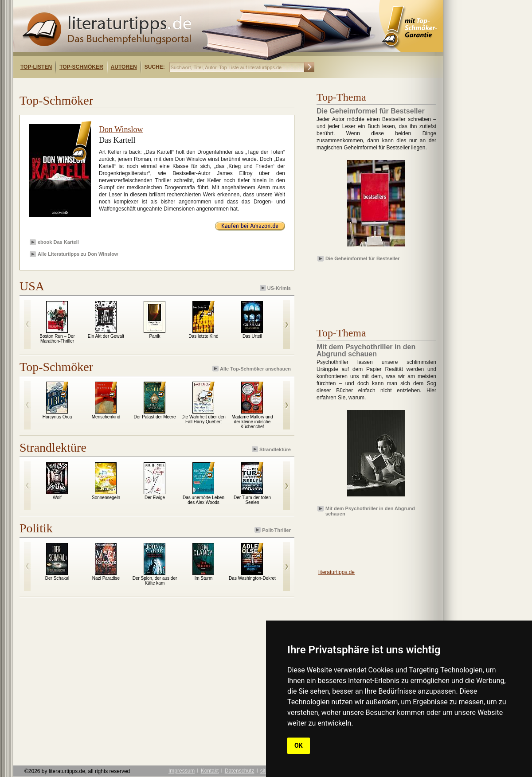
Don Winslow (121, 129)
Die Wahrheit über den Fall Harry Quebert (203, 419)
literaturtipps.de (336, 572)
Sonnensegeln (106, 498)
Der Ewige (155, 498)
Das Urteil (252, 336)
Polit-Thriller (273, 530)
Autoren (124, 67)
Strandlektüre (272, 449)
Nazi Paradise (106, 578)
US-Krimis (276, 288)
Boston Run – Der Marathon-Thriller (57, 339)
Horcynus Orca (57, 417)
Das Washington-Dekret (252, 578)
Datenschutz (240, 771)
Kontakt (210, 771)
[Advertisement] (128, 86)
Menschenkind (106, 417)
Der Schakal (57, 578)
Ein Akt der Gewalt (106, 336)
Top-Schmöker (81, 67)
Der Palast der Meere (155, 417)
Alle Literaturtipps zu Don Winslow (78, 254)
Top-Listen (36, 67)
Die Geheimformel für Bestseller (363, 258)
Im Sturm (204, 578)
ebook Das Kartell (58, 242)
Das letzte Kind (203, 336)
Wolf (57, 498)
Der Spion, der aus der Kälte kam (155, 581)
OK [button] (299, 746)
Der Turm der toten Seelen (252, 500)
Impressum (182, 771)
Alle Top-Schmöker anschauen (252, 369)
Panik (155, 336)
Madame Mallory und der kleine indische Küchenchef (252, 422)
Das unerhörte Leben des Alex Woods (203, 500)
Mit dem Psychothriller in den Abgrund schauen (370, 511)
